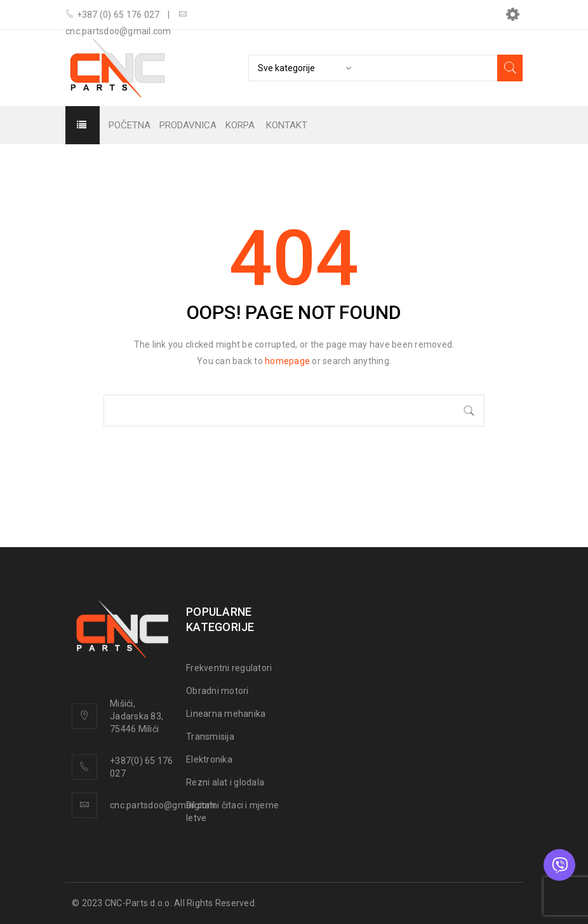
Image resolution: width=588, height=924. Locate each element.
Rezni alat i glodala (225, 782)
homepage (287, 361)
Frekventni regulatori (229, 668)
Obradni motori (217, 691)
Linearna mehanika (226, 714)
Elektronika (209, 759)
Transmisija (210, 737)
